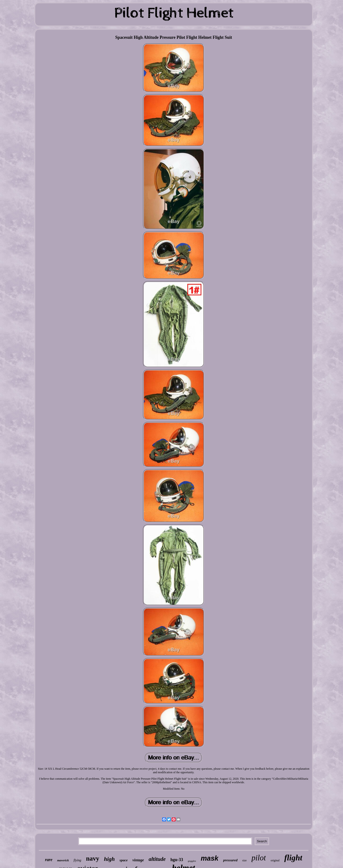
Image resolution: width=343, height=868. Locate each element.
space (124, 860)
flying (77, 860)
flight (293, 858)
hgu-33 (177, 860)
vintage (138, 860)
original (275, 860)
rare (49, 860)
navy (93, 858)
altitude (157, 859)
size (245, 860)
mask (210, 858)
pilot (259, 858)
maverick (63, 860)
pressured (230, 860)
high (109, 859)
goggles (192, 861)
